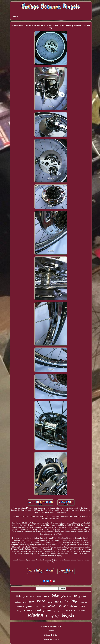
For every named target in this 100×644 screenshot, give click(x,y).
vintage (72, 601)
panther (29, 607)
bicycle (68, 615)
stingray (52, 615)
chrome (59, 602)
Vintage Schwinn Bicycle (51, 626)
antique (18, 602)
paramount (71, 610)
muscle (28, 610)
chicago (19, 611)
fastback (20, 607)
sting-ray (84, 602)
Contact (51, 631)
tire (55, 611)
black (25, 602)
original (80, 595)
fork (37, 607)
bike (55, 595)
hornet (39, 597)
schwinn (35, 615)
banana (82, 611)
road (38, 610)
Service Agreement (51, 639)
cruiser (63, 606)
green (25, 597)
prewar (61, 611)
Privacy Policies (51, 635)
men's (46, 596)
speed (41, 601)
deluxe (74, 606)
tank (82, 606)
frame (47, 610)
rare (31, 602)
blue (43, 606)
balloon (50, 602)
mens (32, 597)
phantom (66, 596)
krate (51, 606)
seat (18, 596)
